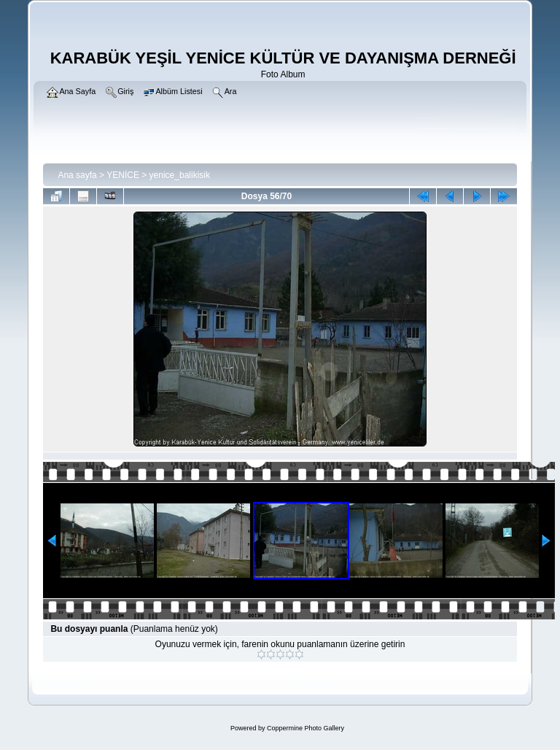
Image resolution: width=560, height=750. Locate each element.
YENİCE (123, 175)
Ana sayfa (77, 175)
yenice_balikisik (180, 175)
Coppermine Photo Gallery (306, 728)
